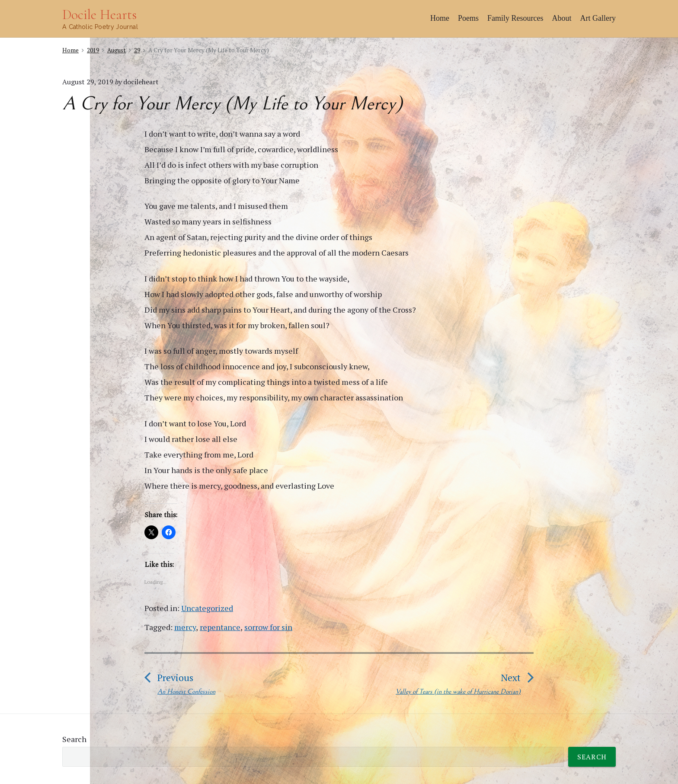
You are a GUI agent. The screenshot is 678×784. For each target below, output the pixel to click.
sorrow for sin (268, 627)
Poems (468, 18)
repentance (220, 627)
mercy (185, 627)
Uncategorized (207, 608)
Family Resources (515, 18)
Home (440, 18)
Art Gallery (598, 18)
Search (74, 739)
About (562, 18)
